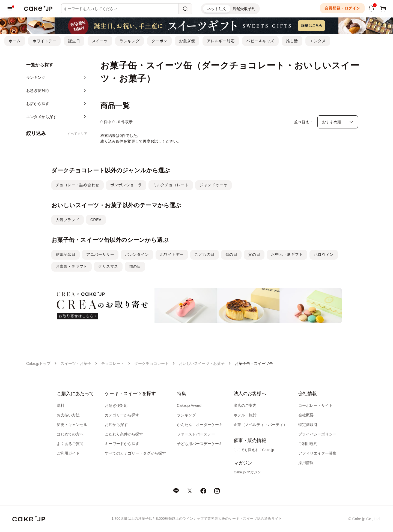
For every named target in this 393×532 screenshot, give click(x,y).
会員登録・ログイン (342, 8)
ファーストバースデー (196, 434)
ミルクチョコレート (171, 185)
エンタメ (318, 41)
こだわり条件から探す (124, 434)
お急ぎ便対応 (116, 405)
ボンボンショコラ (126, 185)
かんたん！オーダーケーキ (200, 425)
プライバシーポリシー (317, 434)
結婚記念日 (66, 254)
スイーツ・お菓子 (76, 363)
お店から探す (116, 425)
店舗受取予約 (244, 9)
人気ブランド (68, 220)
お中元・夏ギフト (287, 254)
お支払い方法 (68, 415)
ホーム (15, 41)
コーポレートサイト (315, 405)
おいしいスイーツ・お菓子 (202, 363)
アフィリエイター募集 (317, 453)
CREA (96, 220)
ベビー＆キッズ (260, 41)
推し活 (292, 41)
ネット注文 (217, 9)
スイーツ (100, 41)
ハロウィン (324, 254)
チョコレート (113, 363)
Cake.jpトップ (38, 363)
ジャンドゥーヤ (213, 185)
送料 (61, 405)
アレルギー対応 (221, 41)
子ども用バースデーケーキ (200, 444)
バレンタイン (137, 254)
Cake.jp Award (189, 405)
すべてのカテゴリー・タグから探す (135, 453)
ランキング (129, 41)
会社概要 (306, 415)
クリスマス (108, 266)
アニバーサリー (100, 254)
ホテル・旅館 (245, 415)
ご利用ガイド (68, 453)
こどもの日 (205, 254)
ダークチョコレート (151, 363)
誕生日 (74, 41)
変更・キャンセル (72, 425)
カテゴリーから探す (122, 415)
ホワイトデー (44, 41)
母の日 (231, 254)
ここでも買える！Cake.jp (254, 450)
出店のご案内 (245, 405)
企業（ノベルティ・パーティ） (260, 425)
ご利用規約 (308, 444)
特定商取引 (308, 425)
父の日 (254, 254)
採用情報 (306, 463)
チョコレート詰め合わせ (78, 185)
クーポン (159, 41)
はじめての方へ (70, 434)
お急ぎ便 (187, 41)
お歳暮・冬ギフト (72, 266)
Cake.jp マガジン (247, 472)
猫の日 (135, 266)
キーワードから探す (122, 444)
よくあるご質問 (70, 444)
